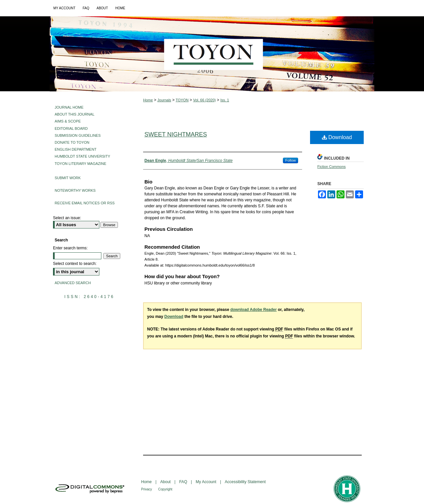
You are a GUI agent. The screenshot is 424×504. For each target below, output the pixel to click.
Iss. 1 (225, 100)
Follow (291, 160)
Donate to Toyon (72, 142)
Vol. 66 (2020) (205, 100)
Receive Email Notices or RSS (85, 203)
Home (148, 100)
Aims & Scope (68, 121)
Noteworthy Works (75, 190)
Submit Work (68, 178)
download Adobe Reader (253, 310)
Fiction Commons (332, 167)
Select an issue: (67, 218)
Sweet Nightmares (176, 134)
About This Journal (75, 114)
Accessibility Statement (245, 482)
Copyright (165, 489)
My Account (207, 482)
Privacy (147, 489)
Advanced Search (73, 283)
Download (337, 137)
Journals (164, 100)
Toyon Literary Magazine (80, 164)
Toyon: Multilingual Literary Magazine (212, 54)
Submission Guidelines (78, 135)
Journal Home (69, 107)
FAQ (184, 482)
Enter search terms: (70, 248)
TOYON (182, 100)
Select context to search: (75, 264)
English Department (76, 149)
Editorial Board (71, 128)
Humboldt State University (82, 156)
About (166, 482)
